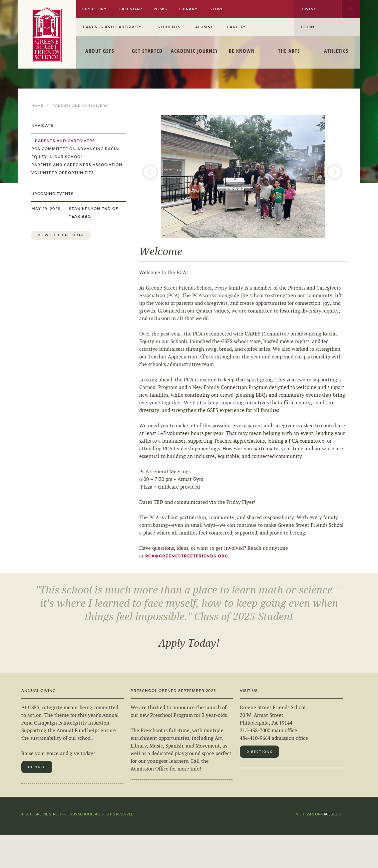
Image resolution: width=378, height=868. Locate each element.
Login (308, 27)
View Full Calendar (61, 235)
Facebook (331, 814)
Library (188, 9)
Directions (259, 752)
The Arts (289, 51)
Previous (151, 173)
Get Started (147, 51)
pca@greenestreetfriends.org (187, 556)
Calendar (130, 9)
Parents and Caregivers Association (77, 165)
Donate (37, 767)
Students (169, 27)
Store (217, 9)
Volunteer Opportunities (63, 173)
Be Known (242, 51)
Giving (309, 9)
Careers (237, 27)
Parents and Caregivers (113, 27)
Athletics (336, 51)
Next (335, 173)
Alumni (204, 27)
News (161, 9)
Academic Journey (194, 51)
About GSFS (100, 51)
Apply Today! (189, 643)
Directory (94, 9)
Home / (41, 106)
